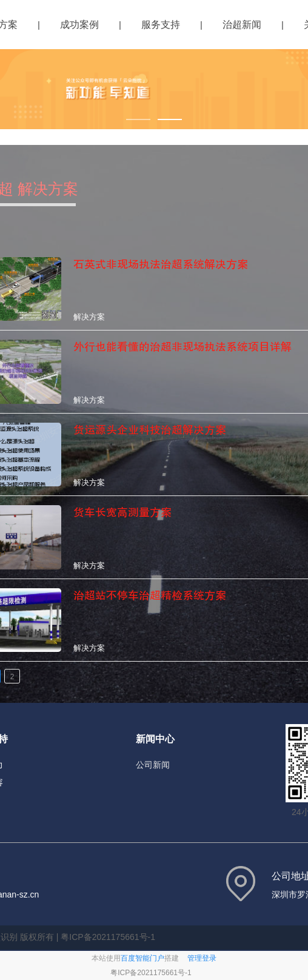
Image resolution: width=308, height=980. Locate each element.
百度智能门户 (142, 958)
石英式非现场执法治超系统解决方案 (161, 264)
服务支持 (161, 25)
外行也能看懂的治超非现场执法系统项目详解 (182, 347)
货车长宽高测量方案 (122, 512)
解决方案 (89, 317)
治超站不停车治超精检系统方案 (150, 596)
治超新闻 (242, 25)
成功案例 (79, 25)
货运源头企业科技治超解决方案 (150, 430)
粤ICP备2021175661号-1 (151, 973)
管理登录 (202, 958)
